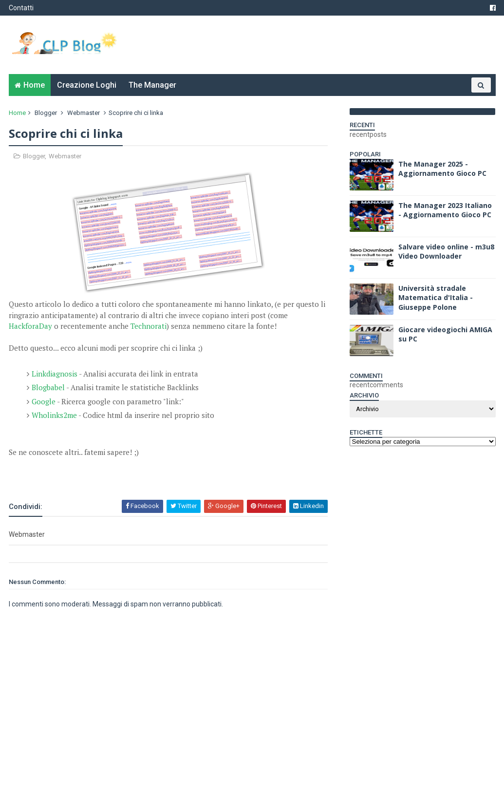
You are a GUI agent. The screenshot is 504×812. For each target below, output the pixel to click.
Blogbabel (48, 387)
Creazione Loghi (87, 85)
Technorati (149, 326)
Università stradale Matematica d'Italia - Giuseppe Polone (436, 298)
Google (44, 401)
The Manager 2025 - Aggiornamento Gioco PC (442, 169)
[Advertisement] (123, 472)
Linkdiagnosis (55, 374)
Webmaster (84, 113)
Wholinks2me (54, 415)
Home (34, 85)
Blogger (46, 113)
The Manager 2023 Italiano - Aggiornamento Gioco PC (445, 210)
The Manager (152, 85)
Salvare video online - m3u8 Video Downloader (446, 252)
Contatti (21, 8)
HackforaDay (30, 326)
